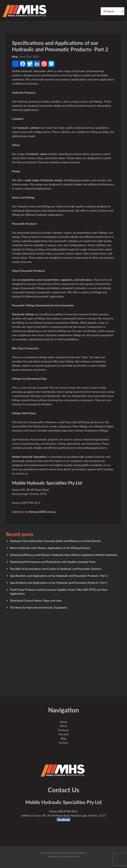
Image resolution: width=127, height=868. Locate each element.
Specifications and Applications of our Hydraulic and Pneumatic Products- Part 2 (59, 576)
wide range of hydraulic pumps (44, 180)
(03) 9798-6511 (68, 811)
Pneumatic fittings (23, 314)
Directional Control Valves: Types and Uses (36, 600)
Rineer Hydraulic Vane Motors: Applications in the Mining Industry (50, 548)
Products (63, 730)
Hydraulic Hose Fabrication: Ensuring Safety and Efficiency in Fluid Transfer (55, 541)
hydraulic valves (38, 154)
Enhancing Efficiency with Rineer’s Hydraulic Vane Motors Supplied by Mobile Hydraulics (64, 555)
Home (63, 722)
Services (63, 734)
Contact (63, 743)
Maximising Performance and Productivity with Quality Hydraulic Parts (53, 562)
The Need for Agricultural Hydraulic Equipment (38, 607)
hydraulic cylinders (29, 128)
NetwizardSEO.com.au (42, 512)
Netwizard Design (70, 856)
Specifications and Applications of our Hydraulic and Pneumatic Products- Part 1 (59, 583)
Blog (15, 57)
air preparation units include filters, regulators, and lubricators (55, 280)
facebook (64, 820)
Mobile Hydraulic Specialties (29, 457)
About (63, 726)
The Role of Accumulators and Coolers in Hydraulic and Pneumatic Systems (56, 569)
